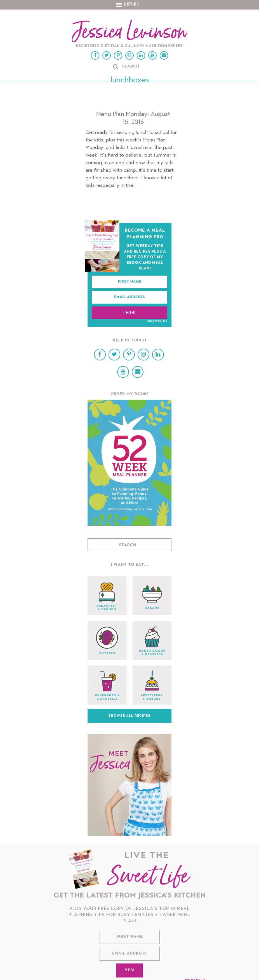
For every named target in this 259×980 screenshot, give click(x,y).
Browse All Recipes (129, 716)
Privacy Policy (157, 322)
